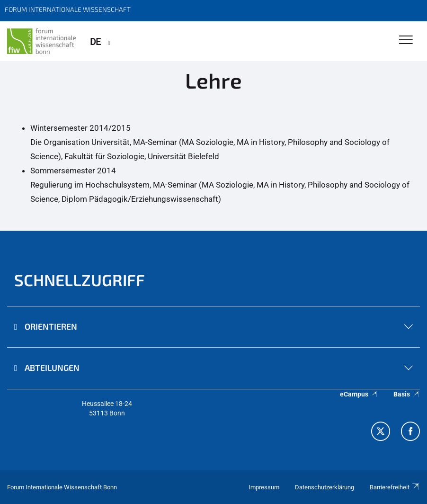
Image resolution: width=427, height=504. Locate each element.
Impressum (264, 487)
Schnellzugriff (80, 280)
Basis (407, 394)
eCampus (359, 394)
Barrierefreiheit (395, 487)
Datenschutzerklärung (325, 487)
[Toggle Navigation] (406, 40)
